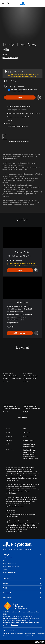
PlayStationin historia (10, 573)
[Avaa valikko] (3, 4)
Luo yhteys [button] (22, 598)
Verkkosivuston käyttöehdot (30, 635)
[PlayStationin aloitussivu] (23, 4)
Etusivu (6, 549)
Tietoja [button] (22, 555)
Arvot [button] (22, 583)
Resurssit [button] (22, 593)
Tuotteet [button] (22, 578)
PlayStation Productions (11, 567)
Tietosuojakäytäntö (17, 634)
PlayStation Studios (10, 564)
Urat (5, 561)
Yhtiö (5, 570)
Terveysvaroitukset (12, 512)
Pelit (12, 549)
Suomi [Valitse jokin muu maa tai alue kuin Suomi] (9, 631)
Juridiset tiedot (6, 635)
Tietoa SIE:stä (8, 558)
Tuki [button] (22, 588)
